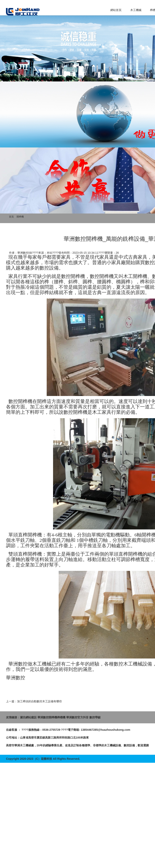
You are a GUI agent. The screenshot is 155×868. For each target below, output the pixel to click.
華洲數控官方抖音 (77, 717)
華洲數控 (18, 664)
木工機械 (136, 10)
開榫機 (20, 217)
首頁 (11, 217)
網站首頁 (116, 10)
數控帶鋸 (95, 717)
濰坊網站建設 (28, 717)
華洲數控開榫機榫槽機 (51, 717)
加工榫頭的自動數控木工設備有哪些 (39, 701)
